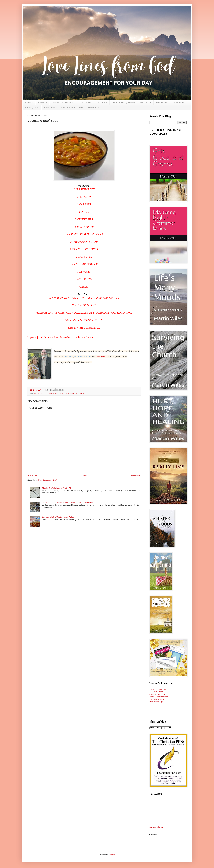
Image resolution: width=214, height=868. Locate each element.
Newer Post (33, 476)
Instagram (101, 357)
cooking (41, 393)
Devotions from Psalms (62, 103)
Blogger (112, 855)
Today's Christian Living (159, 697)
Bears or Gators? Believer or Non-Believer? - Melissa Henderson (68, 503)
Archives (29, 103)
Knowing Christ (32, 107)
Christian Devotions (157, 694)
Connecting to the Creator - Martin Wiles (58, 517)
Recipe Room (94, 107)
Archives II (42, 103)
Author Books (179, 103)
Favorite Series (85, 103)
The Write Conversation (159, 689)
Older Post (135, 476)
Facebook (68, 357)
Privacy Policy (50, 107)
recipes (51, 393)
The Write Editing (156, 692)
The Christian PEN (157, 699)
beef (36, 393)
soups (57, 393)
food (46, 393)
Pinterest (78, 357)
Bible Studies (162, 103)
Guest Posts (102, 103)
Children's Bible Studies (72, 107)
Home (84, 476)
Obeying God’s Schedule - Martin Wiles (57, 488)
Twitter (87, 357)
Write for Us (146, 103)
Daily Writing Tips (156, 702)
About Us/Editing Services (124, 103)
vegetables (80, 393)
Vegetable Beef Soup (68, 393)
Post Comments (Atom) (48, 480)
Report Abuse (156, 827)
